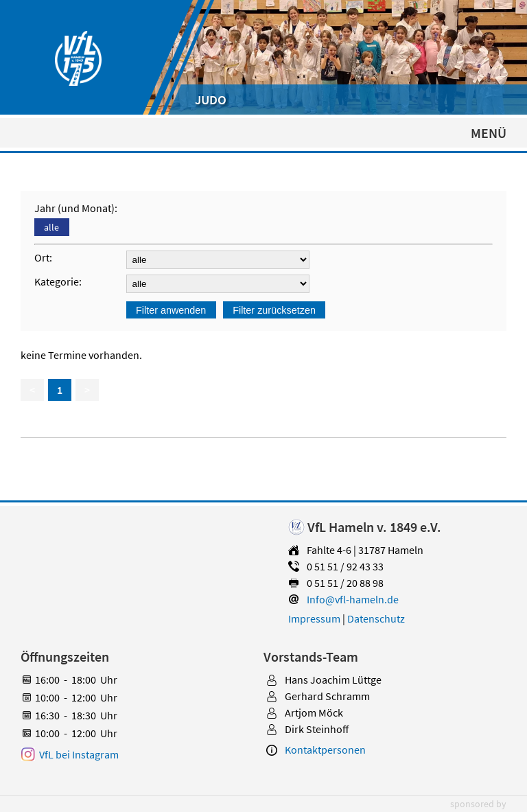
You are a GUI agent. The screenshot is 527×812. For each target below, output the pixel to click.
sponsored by (478, 804)
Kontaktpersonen (325, 750)
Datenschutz (376, 618)
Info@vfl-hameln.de (353, 599)
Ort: (45, 257)
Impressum (314, 618)
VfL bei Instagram (79, 754)
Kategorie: (60, 281)
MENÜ (489, 133)
